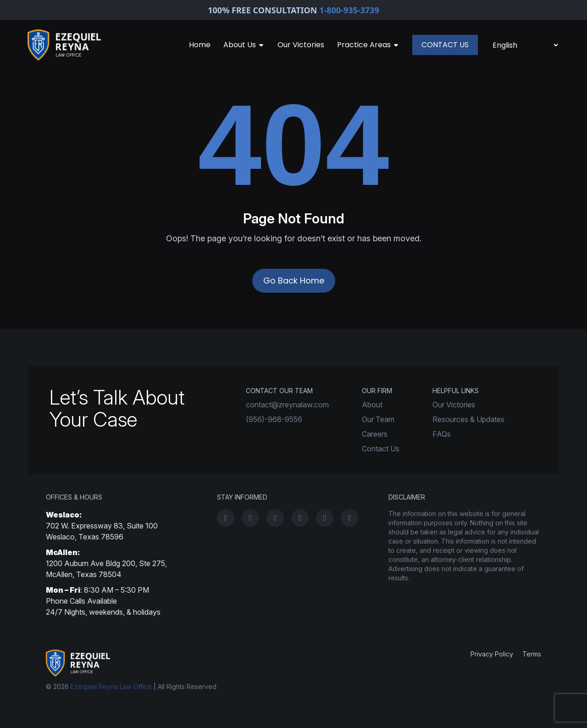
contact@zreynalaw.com (287, 405)
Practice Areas (368, 45)
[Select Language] (525, 45)
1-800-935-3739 (349, 10)
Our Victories (301, 45)
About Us (244, 45)
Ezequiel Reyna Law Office (111, 686)
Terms (532, 654)
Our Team (378, 419)
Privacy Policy (492, 654)
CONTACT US (445, 45)
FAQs (442, 434)
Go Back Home (294, 281)
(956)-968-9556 (274, 419)
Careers (375, 434)
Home (200, 45)
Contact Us (381, 449)
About (372, 405)
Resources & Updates (468, 419)
